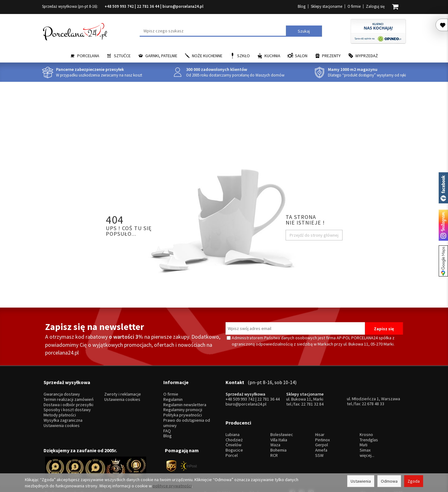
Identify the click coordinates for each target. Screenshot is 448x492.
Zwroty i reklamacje (123, 387)
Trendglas (369, 425)
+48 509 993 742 (119, 6)
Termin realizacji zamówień (69, 392)
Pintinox (322, 425)
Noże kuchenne (207, 56)
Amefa (321, 435)
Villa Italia (279, 425)
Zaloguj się (375, 6)
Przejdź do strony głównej (314, 235)
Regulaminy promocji (183, 402)
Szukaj (304, 31)
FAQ (167, 423)
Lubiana (233, 419)
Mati (364, 430)
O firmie (354, 6)
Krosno (366, 419)
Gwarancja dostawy (62, 387)
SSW (319, 440)
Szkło (243, 56)
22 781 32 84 (312, 397)
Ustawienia (361, 481)
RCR (274, 440)
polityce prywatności (172, 486)
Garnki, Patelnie (161, 56)
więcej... (367, 440)
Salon (301, 56)
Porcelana (88, 56)
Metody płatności (60, 408)
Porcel (232, 440)
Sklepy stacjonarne (327, 6)
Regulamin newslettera (185, 397)
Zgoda (414, 481)
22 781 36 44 (148, 6)
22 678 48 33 (373, 396)
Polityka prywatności (183, 408)
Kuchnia (272, 56)
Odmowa (389, 481)
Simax (365, 435)
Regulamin (173, 392)
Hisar (320, 419)
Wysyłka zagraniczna (63, 413)
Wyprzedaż (367, 56)
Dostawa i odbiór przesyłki (68, 397)
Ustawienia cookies (62, 418)
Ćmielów (233, 430)
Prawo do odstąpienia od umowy (187, 415)
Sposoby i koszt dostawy (67, 402)
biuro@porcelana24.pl (183, 6)
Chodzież (234, 425)
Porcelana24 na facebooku (443, 188)
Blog (302, 6)
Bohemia (278, 435)
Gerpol (322, 430)
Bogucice (234, 435)
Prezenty (331, 56)
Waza (275, 430)
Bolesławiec (282, 419)
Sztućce (122, 56)
